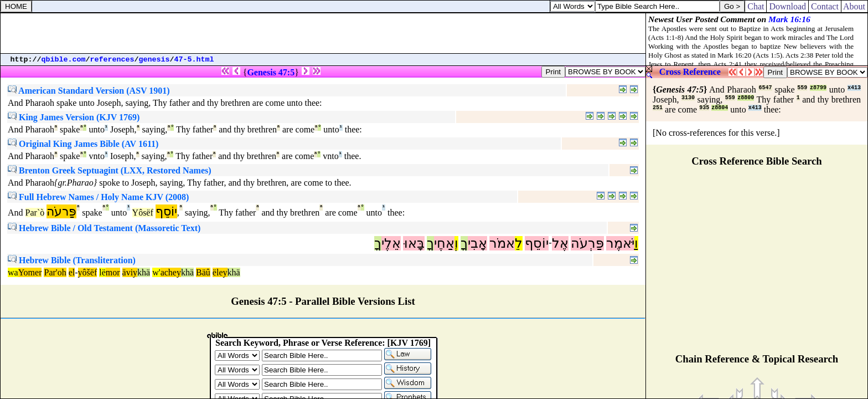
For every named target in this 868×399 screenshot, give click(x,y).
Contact (825, 6)
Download (787, 6)
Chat (756, 6)
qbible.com (64, 60)
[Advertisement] (323, 33)
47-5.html (194, 60)
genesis (154, 60)
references (112, 60)
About (854, 6)
